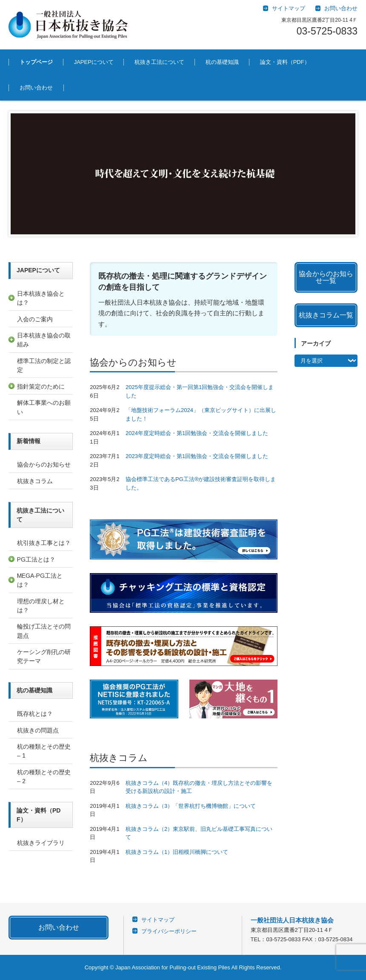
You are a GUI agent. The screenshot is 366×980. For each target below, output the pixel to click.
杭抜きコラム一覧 (326, 315)
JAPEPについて (94, 62)
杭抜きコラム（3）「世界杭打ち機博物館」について (191, 806)
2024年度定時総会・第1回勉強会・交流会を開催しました (197, 433)
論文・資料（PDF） (285, 62)
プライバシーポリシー (169, 931)
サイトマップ (158, 920)
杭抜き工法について (159, 62)
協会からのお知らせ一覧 (326, 277)
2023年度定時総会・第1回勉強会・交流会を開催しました (197, 456)
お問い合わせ (36, 88)
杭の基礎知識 (222, 62)
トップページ (36, 62)
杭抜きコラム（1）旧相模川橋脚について (177, 852)
